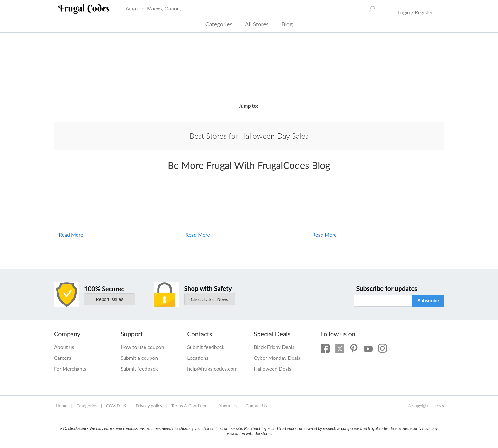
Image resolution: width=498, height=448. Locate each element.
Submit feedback (139, 368)
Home (61, 406)
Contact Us (256, 406)
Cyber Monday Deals (277, 358)
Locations (198, 358)
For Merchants (70, 368)
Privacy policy (149, 406)
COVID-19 (117, 406)
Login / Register (415, 12)
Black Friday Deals (274, 347)
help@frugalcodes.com (212, 368)
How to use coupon (142, 347)
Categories (219, 24)
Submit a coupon (139, 358)
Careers (63, 358)
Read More (71, 234)
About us (64, 347)
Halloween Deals (273, 368)
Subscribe (428, 301)
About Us (227, 406)
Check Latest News (210, 299)
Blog (287, 24)
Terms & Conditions (190, 406)
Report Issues (110, 299)
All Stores (257, 24)
